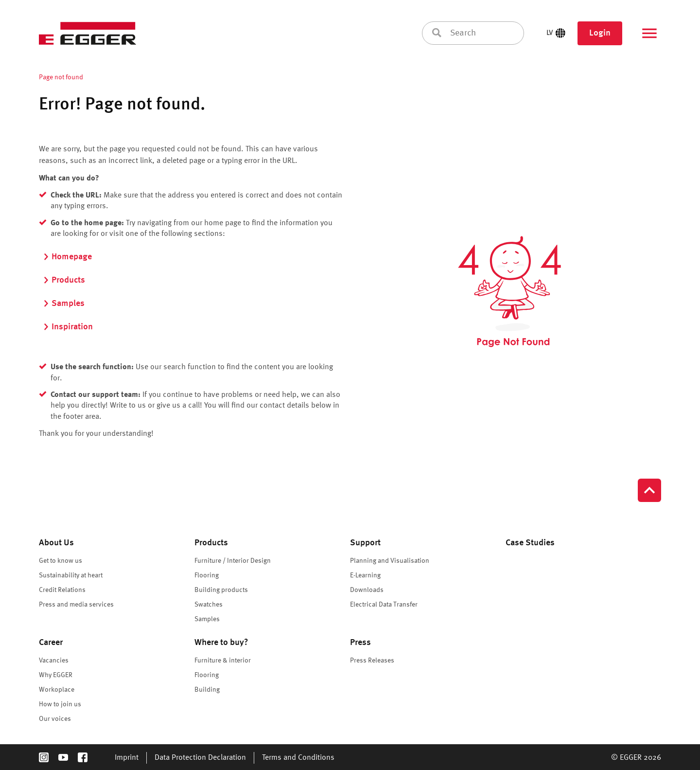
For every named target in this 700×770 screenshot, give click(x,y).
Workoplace (57, 690)
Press (360, 643)
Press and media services (76, 605)
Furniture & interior (223, 661)
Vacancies (54, 661)
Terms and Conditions (298, 758)
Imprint (127, 758)
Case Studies (530, 543)
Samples (64, 304)
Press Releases (372, 661)
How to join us (60, 704)
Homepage (67, 257)
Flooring (207, 575)
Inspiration (68, 327)
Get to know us (61, 561)
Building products (221, 590)
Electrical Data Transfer (384, 605)
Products (64, 280)
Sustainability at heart (71, 575)
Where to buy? (221, 643)
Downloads (367, 590)
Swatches (209, 605)
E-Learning (365, 575)
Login (600, 33)
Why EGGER (56, 675)
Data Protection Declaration (200, 758)
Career (51, 643)
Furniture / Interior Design (233, 561)
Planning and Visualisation (390, 561)
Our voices (55, 719)
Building (207, 690)
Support (365, 543)
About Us (56, 543)
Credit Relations (62, 590)
